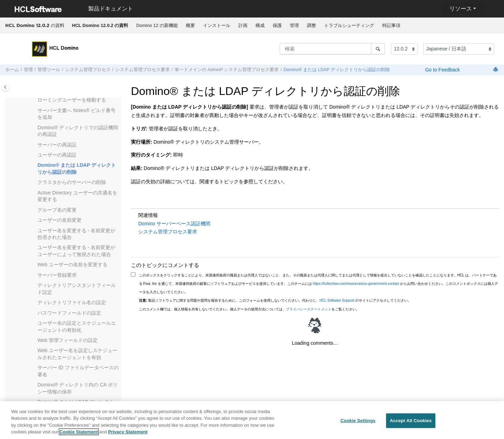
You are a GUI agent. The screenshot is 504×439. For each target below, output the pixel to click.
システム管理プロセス (88, 70)
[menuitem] (100, 26)
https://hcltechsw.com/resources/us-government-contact (356, 284)
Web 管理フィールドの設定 (68, 340)
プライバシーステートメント (309, 309)
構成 (260, 25)
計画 (243, 25)
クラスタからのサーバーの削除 (72, 182)
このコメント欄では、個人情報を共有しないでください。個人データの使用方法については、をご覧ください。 (249, 309)
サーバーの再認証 (57, 145)
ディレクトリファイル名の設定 (72, 302)
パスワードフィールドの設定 (69, 313)
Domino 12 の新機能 (157, 25)
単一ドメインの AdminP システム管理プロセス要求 (227, 70)
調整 (311, 25)
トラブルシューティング (349, 25)
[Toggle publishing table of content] (5, 87)
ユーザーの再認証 (57, 155)
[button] (35, 100)
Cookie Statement (79, 436)
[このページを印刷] (496, 70)
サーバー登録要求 (57, 275)
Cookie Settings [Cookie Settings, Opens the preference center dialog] (358, 424)
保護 (277, 25)
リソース (461, 9)
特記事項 (391, 25)
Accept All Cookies (411, 424)
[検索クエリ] (332, 49)
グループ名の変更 (57, 210)
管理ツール (49, 70)
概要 (190, 25)
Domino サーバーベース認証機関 (174, 224)
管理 (294, 25)
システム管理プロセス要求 (142, 70)
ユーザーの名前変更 (59, 220)
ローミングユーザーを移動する (72, 100)
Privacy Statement (128, 436)
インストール (217, 25)
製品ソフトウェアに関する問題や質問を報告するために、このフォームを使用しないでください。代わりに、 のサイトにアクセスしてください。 (275, 300)
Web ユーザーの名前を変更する (72, 265)
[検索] (378, 49)
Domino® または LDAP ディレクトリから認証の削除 (337, 70)
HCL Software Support (337, 300)
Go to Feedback (442, 70)
